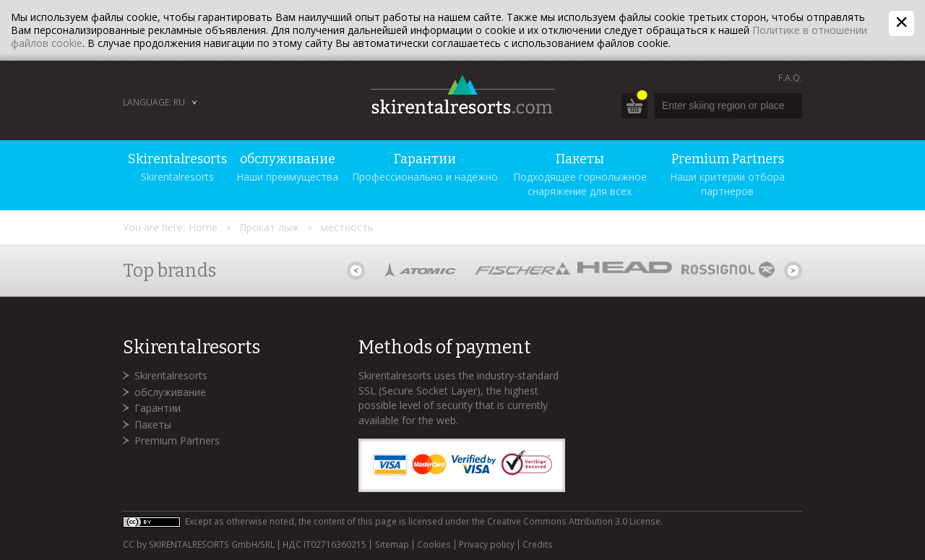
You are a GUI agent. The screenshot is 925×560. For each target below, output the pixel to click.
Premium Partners (177, 440)
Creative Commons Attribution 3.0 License (574, 521)
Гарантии (158, 408)
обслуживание (170, 392)
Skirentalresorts (171, 375)
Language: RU (154, 102)
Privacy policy (487, 545)
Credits (538, 545)
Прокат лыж (269, 227)
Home (203, 227)
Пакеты (153, 425)
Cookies (434, 545)
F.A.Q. (790, 78)
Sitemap (392, 545)
